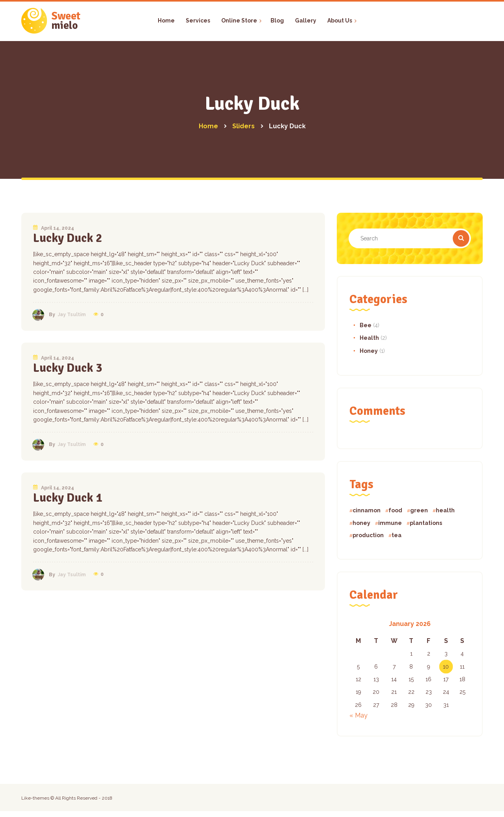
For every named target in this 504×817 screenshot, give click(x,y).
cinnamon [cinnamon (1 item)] (367, 510)
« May (358, 715)
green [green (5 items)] (419, 510)
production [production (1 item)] (368, 535)
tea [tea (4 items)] (397, 535)
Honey (369, 351)
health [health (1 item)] (445, 510)
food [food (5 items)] (395, 510)
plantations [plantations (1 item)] (426, 523)
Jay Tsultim (72, 315)
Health (369, 338)
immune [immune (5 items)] (390, 523)
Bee (366, 325)
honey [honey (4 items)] (361, 523)
